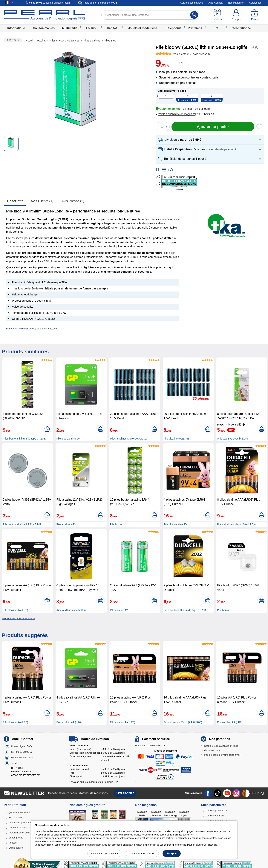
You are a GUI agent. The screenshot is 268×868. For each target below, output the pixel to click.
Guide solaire (16, 848)
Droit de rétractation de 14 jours (221, 746)
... (260, 28)
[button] (176, 114)
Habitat (112, 28)
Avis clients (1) (42, 201)
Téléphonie (174, 28)
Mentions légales (18, 828)
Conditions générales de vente (25, 822)
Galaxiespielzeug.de (217, 811)
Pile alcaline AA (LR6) (176, 439)
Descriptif (15, 201)
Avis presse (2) (73, 201)
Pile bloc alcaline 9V (68, 439)
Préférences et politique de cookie (27, 833)
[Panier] (255, 15)
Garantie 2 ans (212, 750)
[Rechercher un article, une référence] (150, 15)
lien (191, 835)
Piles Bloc (110, 41)
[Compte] (236, 15)
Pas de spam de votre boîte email (222, 755)
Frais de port (100, 3)
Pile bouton (117, 524)
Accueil (29, 41)
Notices (12, 843)
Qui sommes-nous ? (19, 812)
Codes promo (16, 838)
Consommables (44, 28)
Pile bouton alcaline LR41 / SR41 (22, 524)
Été (216, 28)
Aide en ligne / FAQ (21, 746)
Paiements (150, 746)
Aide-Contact (216, 3)
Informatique (16, 28)
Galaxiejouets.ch (215, 816)
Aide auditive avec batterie (232, 439)
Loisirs (91, 28)
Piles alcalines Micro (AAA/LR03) (129, 439)
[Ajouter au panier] (213, 127)
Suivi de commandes (192, 3)
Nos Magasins (236, 3)
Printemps (195, 28)
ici (216, 845)
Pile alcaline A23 (66, 524)
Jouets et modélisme (143, 28)
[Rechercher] (194, 15)
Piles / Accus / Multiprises (65, 41)
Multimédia (70, 28)
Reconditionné (241, 28)
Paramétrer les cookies (142, 854)
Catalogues (255, 3)
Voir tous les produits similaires (19, 618)
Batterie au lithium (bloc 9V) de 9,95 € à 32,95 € (32, 329)
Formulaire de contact (23, 757)
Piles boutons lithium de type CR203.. (25, 439)
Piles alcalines (92, 41)
